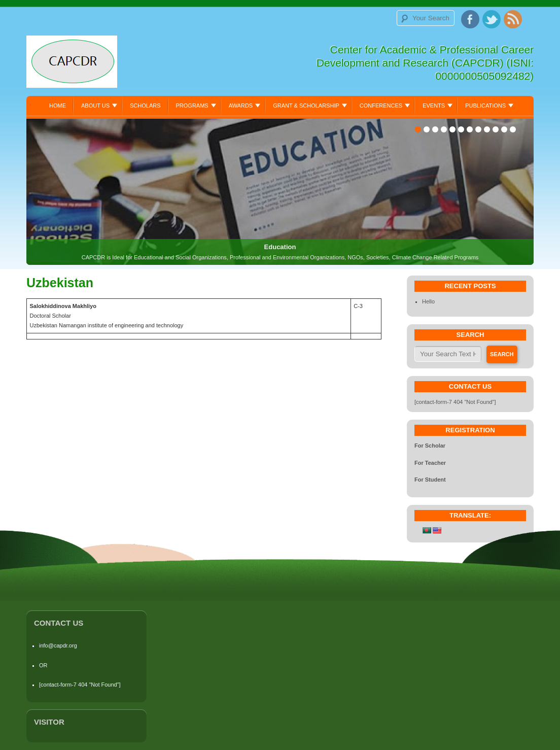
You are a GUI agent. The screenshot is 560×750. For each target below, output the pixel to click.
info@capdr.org (58, 645)
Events (434, 106)
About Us (95, 106)
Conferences (381, 106)
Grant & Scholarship (306, 106)
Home (58, 106)
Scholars (145, 106)
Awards (241, 106)
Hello (428, 301)
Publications (485, 106)
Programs (192, 106)
